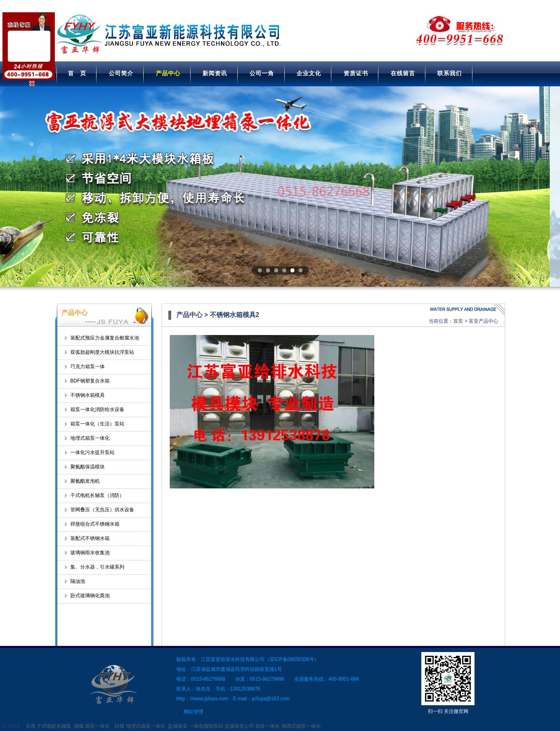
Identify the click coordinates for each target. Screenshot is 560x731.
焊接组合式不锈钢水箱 (95, 524)
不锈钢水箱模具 (88, 395)
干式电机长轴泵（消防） (97, 495)
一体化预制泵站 (206, 726)
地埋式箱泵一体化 (90, 438)
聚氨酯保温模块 (88, 467)
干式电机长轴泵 (54, 726)
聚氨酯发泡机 (85, 481)
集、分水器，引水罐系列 (97, 567)
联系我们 (450, 73)
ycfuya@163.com (271, 699)
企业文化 (309, 73)
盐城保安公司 (239, 726)
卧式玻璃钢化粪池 (90, 596)
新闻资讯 (215, 73)
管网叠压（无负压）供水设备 (102, 510)
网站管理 (193, 712)
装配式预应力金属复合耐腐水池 (105, 338)
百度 (31, 726)
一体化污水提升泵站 (92, 452)
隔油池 (78, 581)
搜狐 (79, 726)
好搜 (119, 726)
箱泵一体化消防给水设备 (97, 409)
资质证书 (356, 73)
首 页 (77, 73)
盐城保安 (178, 726)
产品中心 (168, 73)
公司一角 (262, 73)
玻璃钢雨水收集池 (90, 553)
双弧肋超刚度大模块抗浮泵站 (102, 352)
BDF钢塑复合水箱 (90, 381)
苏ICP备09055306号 (292, 659)
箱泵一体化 (97, 726)
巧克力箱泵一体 (88, 367)
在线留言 (403, 73)
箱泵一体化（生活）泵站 (97, 424)
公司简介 (121, 73)
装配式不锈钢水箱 (90, 538)
